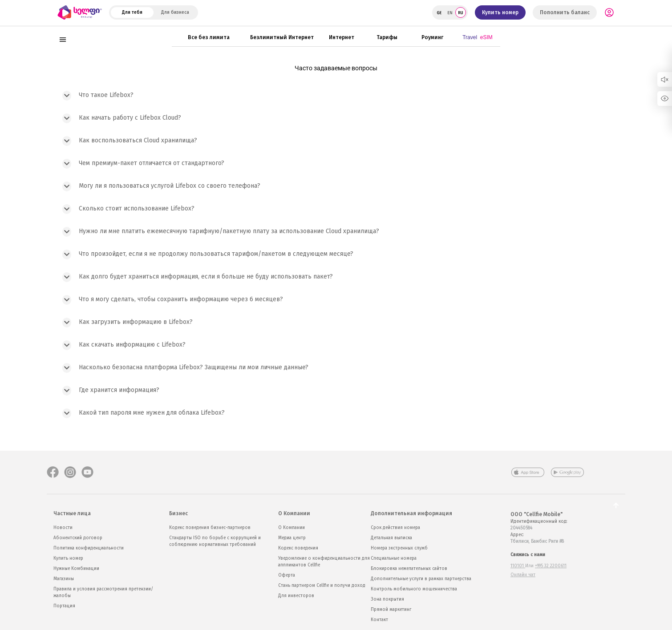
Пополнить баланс (565, 12)
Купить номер (500, 12)
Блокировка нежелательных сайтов (409, 569)
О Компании (291, 528)
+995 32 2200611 (551, 566)
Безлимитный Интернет (282, 37)
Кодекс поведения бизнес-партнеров (210, 528)
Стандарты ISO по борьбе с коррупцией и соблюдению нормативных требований (215, 541)
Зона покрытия (387, 599)
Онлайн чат (523, 575)
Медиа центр (292, 538)
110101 (518, 566)
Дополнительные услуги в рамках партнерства (421, 579)
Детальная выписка (391, 538)
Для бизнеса (175, 12)
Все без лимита (209, 37)
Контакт (379, 620)
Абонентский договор (78, 538)
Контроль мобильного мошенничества (414, 589)
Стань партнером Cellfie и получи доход (322, 586)
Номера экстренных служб (399, 548)
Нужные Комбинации (76, 569)
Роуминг (432, 37)
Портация (64, 606)
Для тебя (132, 12)
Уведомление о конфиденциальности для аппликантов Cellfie (324, 562)
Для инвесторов (296, 596)
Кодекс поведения (298, 548)
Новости (63, 528)
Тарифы (387, 37)
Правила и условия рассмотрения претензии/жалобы (103, 592)
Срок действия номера (395, 528)
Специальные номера (394, 558)
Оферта (287, 575)
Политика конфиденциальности (89, 548)
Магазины (64, 579)
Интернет (342, 37)
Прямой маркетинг (391, 610)
